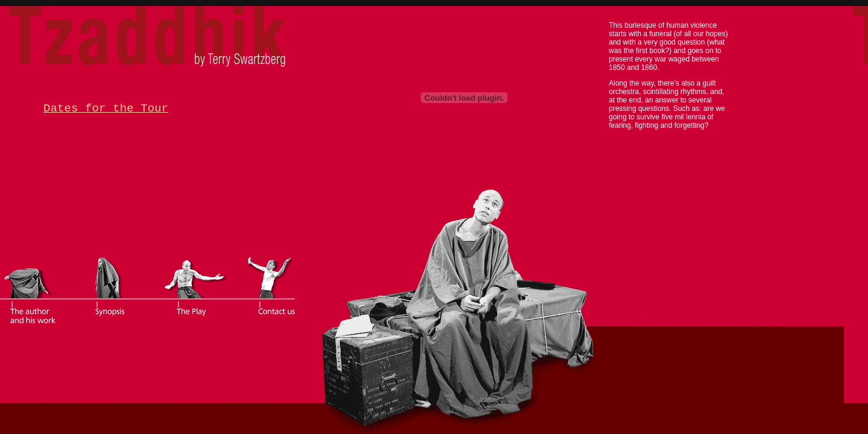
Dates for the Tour (106, 108)
